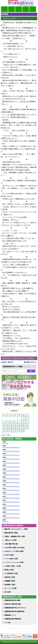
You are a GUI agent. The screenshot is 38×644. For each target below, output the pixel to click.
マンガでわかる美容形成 (11, 9)
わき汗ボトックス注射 (14, 551)
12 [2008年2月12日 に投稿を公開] (12, 425)
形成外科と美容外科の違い (13, 604)
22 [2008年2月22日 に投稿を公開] (23, 428)
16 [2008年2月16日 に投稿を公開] (27, 425)
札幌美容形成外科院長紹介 (13, 619)
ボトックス (11, 588)
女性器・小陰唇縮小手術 (15, 536)
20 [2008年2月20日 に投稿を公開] (16, 428)
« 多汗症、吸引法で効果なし (8, 362)
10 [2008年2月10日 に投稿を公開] (4, 425)
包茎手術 (10, 577)
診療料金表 (26, 9)
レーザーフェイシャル (14, 562)
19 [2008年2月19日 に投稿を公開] (12, 428)
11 (16, 447)
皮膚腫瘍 (10, 581)
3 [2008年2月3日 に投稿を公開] (4, 422)
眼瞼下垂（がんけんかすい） (17, 529)
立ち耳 (9, 555)
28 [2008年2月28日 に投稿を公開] (19, 431)
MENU (4, 3)
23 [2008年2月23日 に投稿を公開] (27, 428)
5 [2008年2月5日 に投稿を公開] (12, 422)
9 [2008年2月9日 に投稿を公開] (27, 422)
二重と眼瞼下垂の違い (12, 544)
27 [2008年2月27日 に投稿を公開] (16, 431)
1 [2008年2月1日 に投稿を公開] (23, 419)
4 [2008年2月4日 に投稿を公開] (8, 422)
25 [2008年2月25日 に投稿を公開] (8, 431)
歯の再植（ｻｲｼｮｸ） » (31, 362)
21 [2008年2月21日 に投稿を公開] (19, 428)
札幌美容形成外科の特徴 (12, 600)
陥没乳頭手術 (12, 533)
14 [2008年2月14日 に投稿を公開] (19, 425)
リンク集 (7, 623)
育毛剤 (9, 570)
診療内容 (19, 9)
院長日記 (4, 9)
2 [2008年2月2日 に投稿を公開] (27, 419)
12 (18, 447)
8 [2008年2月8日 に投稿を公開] (23, 422)
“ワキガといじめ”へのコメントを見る (18, 358)
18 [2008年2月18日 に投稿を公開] (8, 428)
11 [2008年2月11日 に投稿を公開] (8, 425)
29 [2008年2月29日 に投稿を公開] (23, 431)
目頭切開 (10, 585)
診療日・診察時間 (33, 9)
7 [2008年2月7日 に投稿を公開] (19, 422)
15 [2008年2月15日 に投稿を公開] (23, 425)
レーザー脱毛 (12, 559)
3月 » (9, 435)
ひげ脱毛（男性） (13, 566)
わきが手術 (15, 548)
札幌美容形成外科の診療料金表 (14, 611)
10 (14, 447)
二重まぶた (11, 540)
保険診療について (10, 615)
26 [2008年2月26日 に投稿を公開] (12, 431)
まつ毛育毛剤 (12, 573)
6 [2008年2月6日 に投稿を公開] (16, 422)
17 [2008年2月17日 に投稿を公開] (4, 428)
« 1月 (4, 435)
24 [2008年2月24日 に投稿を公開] (4, 431)
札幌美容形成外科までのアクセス (15, 608)
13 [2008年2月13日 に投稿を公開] (16, 425)
